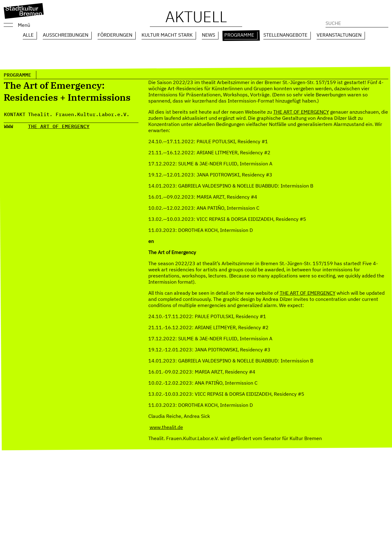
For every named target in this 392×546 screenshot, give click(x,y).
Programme (239, 35)
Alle (28, 35)
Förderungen (115, 35)
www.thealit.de (166, 427)
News (208, 35)
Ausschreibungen (66, 35)
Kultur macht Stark (167, 35)
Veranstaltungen (339, 35)
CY (86, 126)
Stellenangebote (285, 35)
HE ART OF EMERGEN (57, 126)
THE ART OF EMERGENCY (301, 112)
